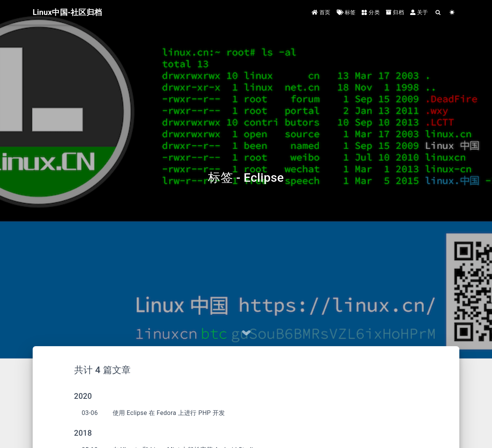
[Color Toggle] (452, 12)
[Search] (438, 12)
